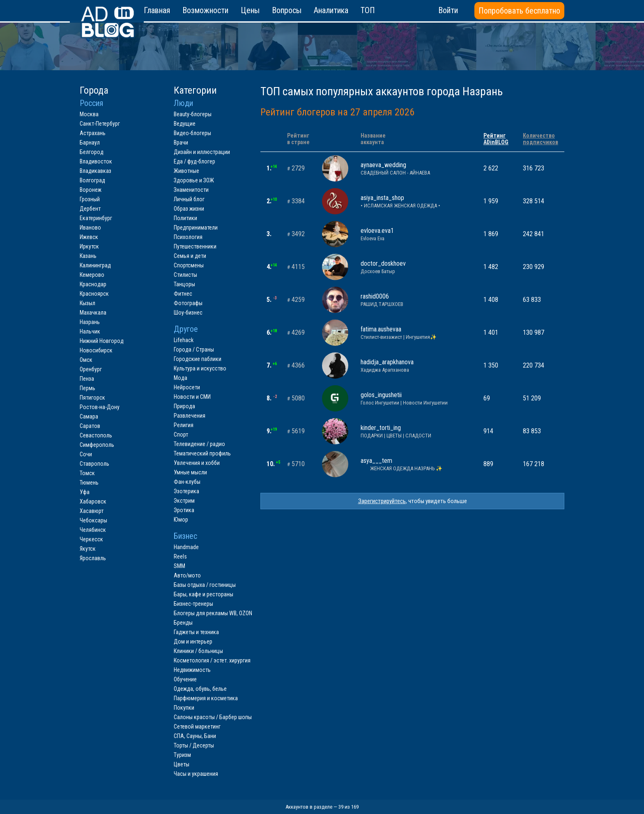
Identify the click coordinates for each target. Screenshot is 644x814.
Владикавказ (95, 171)
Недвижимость (192, 670)
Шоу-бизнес (188, 313)
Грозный (90, 199)
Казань (88, 256)
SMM (179, 566)
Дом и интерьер (193, 642)
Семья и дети (190, 256)
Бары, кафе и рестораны (204, 594)
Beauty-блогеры (193, 114)
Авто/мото (187, 575)
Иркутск (89, 246)
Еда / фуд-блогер (194, 161)
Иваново (90, 228)
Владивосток (96, 161)
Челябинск (93, 530)
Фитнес (183, 294)
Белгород (92, 152)
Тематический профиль (202, 453)
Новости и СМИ (192, 397)
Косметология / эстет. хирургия (212, 660)
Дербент (90, 209)
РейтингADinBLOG (496, 139)
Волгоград (92, 180)
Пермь (87, 388)
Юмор (181, 520)
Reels (180, 556)
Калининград (95, 265)
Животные (186, 171)
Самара (89, 416)
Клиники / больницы (198, 651)
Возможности (205, 10)
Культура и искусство (200, 368)
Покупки (184, 708)
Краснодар (93, 284)
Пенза (87, 379)
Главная (157, 10)
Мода (181, 378)
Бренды (183, 623)
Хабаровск (93, 501)
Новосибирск (96, 350)
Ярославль (93, 558)
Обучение (185, 679)
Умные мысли (190, 472)
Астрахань (93, 133)
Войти (448, 10)
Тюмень (89, 483)
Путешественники (195, 246)
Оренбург (91, 369)
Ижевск (89, 237)
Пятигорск (92, 398)
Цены (250, 10)
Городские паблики (198, 359)
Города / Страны (194, 350)
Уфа (85, 492)
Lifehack (184, 340)
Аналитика (331, 10)
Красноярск (94, 294)
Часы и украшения (196, 774)
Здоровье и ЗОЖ (194, 180)
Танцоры (184, 284)
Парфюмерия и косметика (206, 698)
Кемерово (92, 275)
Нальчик (90, 331)
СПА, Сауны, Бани (195, 736)
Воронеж (91, 190)
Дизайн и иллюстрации (202, 152)
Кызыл (87, 303)
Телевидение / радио (199, 444)
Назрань (90, 322)
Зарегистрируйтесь (382, 501)
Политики (185, 218)
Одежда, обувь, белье (200, 689)
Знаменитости (191, 190)
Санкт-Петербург (100, 124)
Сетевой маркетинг (197, 727)
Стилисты (185, 275)
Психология (188, 237)
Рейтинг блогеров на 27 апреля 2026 (337, 112)
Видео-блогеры (192, 133)
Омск (86, 360)
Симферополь (97, 445)
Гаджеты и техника (196, 632)
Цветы (182, 764)
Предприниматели (196, 228)
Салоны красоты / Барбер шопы (213, 717)
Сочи (86, 454)
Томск (87, 473)
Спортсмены (189, 265)
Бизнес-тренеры (193, 604)
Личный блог (189, 199)
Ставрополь (94, 464)
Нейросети (187, 387)
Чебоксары (93, 520)
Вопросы (287, 10)
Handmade (186, 547)
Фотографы (188, 303)
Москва (89, 114)
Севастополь (96, 435)
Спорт (181, 435)
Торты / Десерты (194, 745)
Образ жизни (189, 209)
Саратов (90, 426)
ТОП (368, 10)
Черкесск (91, 539)
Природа (184, 406)
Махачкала (93, 313)
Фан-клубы (187, 482)
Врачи (181, 143)
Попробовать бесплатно (519, 11)
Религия (184, 425)
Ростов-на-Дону (100, 407)
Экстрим (184, 501)
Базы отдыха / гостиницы (205, 585)
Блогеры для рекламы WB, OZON (213, 613)
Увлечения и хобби (197, 463)
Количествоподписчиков (540, 139)
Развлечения (190, 416)
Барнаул (90, 143)
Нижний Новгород (102, 341)
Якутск (88, 549)
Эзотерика (186, 491)
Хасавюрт (92, 511)
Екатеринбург (96, 218)
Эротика (184, 510)
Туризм (182, 755)
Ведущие (185, 124)
